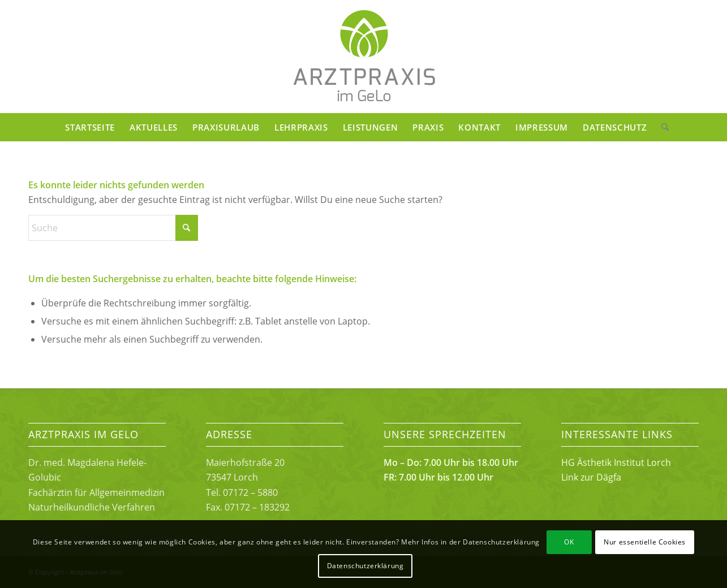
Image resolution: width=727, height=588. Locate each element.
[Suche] (661, 127)
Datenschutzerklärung (365, 566)
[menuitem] (90, 127)
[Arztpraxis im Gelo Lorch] (364, 57)
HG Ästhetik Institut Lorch (616, 462)
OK (569, 542)
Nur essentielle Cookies (645, 542)
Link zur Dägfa (591, 477)
